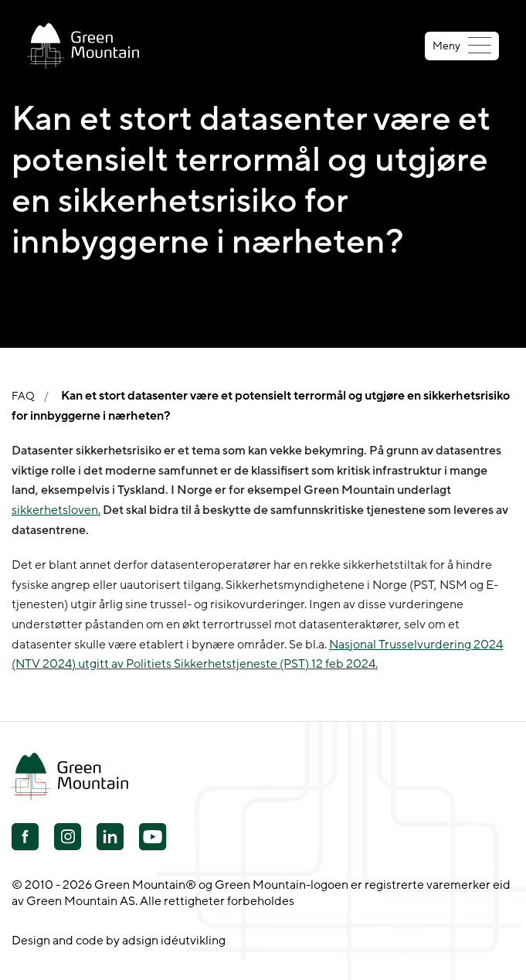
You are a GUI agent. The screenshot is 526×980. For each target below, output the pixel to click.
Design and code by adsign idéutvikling (119, 941)
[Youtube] (68, 837)
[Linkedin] (110, 839)
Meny (462, 46)
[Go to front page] (83, 46)
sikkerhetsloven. (56, 510)
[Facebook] (25, 839)
